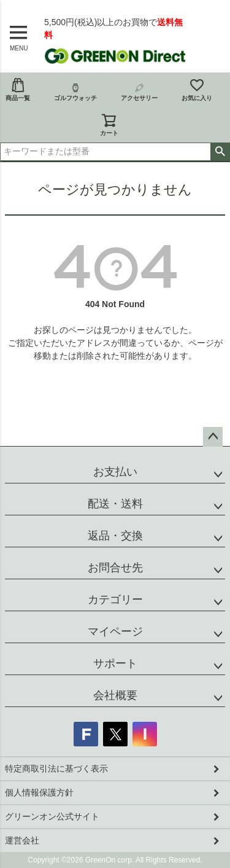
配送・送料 (115, 504)
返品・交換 (115, 536)
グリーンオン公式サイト (52, 816)
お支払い (115, 472)
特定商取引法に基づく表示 (56, 768)
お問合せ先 (115, 568)
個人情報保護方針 (39, 792)
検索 (220, 152)
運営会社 (22, 840)
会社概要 (115, 695)
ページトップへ (213, 437)
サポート (115, 663)
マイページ (115, 631)
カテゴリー (115, 600)
